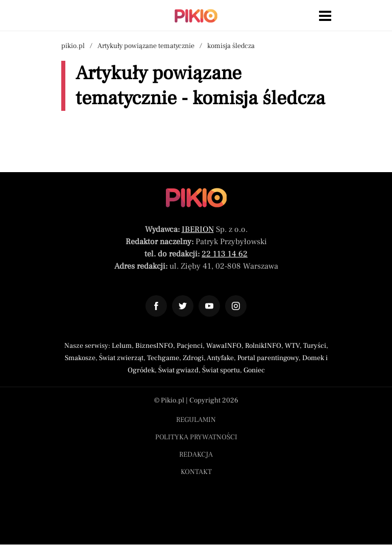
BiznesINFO (154, 346)
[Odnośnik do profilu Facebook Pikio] (156, 306)
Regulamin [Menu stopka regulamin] (196, 420)
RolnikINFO (263, 346)
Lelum (122, 346)
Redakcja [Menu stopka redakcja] (196, 455)
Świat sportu (221, 370)
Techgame (163, 358)
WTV (292, 346)
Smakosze (80, 358)
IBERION (198, 229)
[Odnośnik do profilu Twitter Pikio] (183, 306)
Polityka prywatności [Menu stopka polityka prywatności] (196, 437)
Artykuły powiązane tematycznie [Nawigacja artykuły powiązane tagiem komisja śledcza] (146, 46)
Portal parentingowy (268, 358)
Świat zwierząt (121, 358)
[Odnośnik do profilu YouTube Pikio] (209, 306)
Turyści (315, 346)
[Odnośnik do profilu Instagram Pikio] (236, 306)
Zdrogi (193, 358)
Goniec (254, 370)
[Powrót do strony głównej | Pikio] (196, 16)
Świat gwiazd (178, 370)
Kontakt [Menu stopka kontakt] (196, 472)
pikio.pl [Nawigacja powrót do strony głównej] (73, 46)
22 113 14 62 (225, 254)
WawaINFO (224, 346)
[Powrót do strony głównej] (196, 198)
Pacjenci (190, 346)
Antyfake (220, 358)
